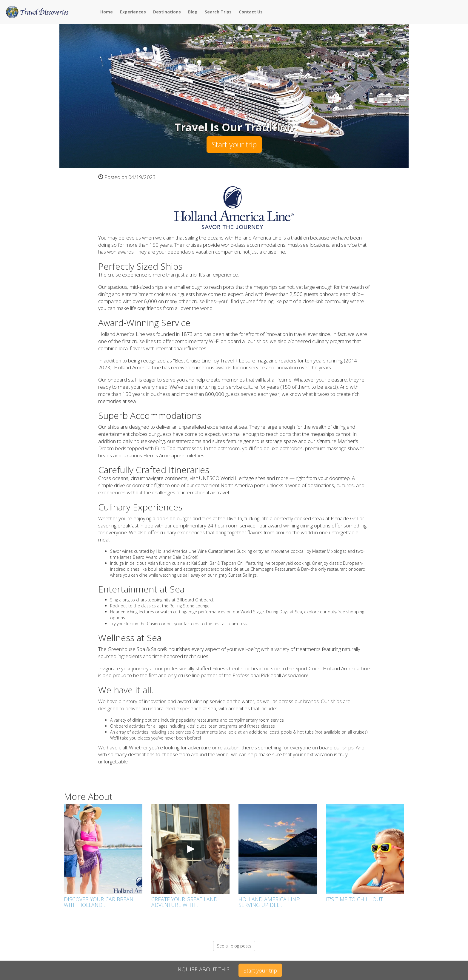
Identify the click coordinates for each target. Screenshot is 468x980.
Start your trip (234, 144)
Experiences (133, 12)
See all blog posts (234, 946)
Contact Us (251, 12)
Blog (193, 12)
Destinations (167, 12)
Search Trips (218, 12)
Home (107, 12)
